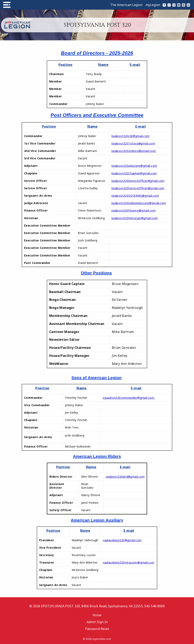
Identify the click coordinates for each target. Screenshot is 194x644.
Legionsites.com (102, 639)
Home (97, 615)
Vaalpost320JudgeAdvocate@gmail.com (139, 203)
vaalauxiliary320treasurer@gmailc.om (129, 562)
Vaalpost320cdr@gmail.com (130, 136)
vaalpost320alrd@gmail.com (125, 477)
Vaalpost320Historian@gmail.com (135, 218)
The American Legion (126, 5)
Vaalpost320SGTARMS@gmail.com (135, 196)
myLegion (153, 5)
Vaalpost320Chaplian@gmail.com (134, 173)
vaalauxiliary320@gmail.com (122, 540)
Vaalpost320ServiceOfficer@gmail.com (138, 181)
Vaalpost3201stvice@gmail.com (133, 143)
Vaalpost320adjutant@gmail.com (134, 166)
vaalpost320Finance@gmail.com (133, 210)
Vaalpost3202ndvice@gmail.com (134, 151)
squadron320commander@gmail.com (129, 398)
